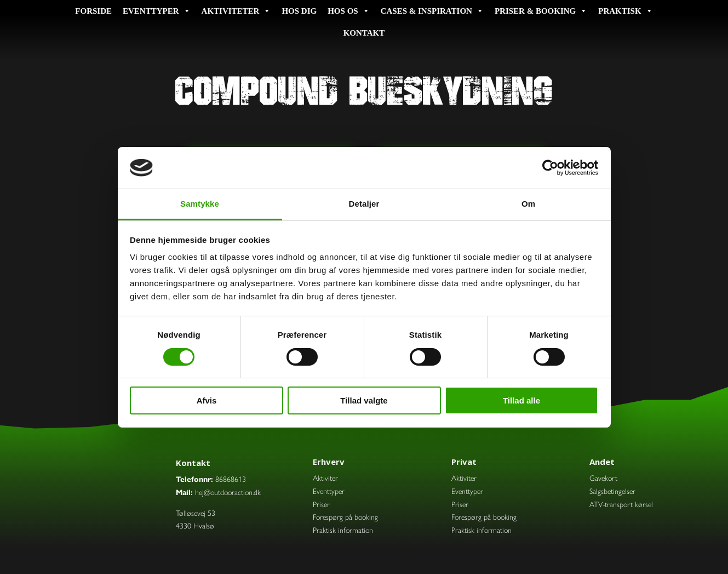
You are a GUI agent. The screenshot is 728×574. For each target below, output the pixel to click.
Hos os (348, 11)
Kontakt (364, 33)
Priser (321, 504)
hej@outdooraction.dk (228, 492)
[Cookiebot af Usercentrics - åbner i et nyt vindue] (550, 168)
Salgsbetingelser (612, 491)
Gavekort (603, 478)
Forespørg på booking (345, 516)
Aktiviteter (236, 11)
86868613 (231, 479)
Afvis (207, 400)
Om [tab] (528, 204)
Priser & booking (541, 11)
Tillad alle (521, 400)
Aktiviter (325, 478)
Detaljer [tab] (364, 204)
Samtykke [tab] (200, 204)
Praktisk (625, 11)
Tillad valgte (364, 400)
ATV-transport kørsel (621, 504)
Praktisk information (343, 530)
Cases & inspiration (432, 11)
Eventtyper (157, 11)
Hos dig (299, 11)
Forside (93, 11)
